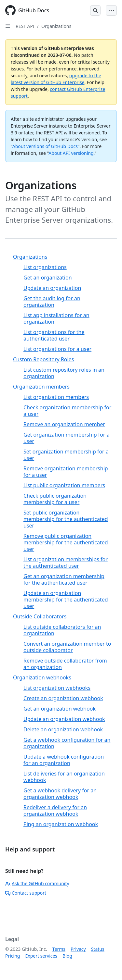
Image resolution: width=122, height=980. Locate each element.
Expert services (41, 956)
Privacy (78, 949)
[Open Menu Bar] (111, 10)
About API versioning (71, 153)
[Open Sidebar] (8, 26)
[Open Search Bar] (95, 10)
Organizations (56, 26)
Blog (67, 956)
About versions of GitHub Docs (45, 146)
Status (98, 949)
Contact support (26, 893)
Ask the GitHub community (37, 883)
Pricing (13, 956)
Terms (59, 949)
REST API (25, 26)
